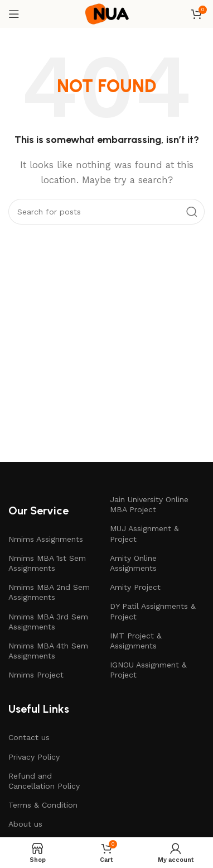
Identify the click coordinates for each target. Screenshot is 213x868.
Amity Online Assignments (133, 563)
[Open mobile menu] (14, 14)
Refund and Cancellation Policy (44, 781)
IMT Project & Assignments (136, 641)
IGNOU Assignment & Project (148, 670)
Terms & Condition (43, 805)
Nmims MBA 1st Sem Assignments (47, 563)
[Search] (106, 212)
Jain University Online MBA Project (149, 504)
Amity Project (135, 587)
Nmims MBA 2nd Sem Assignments (49, 592)
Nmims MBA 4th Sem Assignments (48, 651)
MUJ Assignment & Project (144, 533)
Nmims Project (36, 675)
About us (25, 824)
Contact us (29, 737)
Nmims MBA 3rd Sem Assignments (48, 622)
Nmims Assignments (46, 539)
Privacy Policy (34, 757)
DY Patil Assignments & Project (153, 611)
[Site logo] (106, 13)
